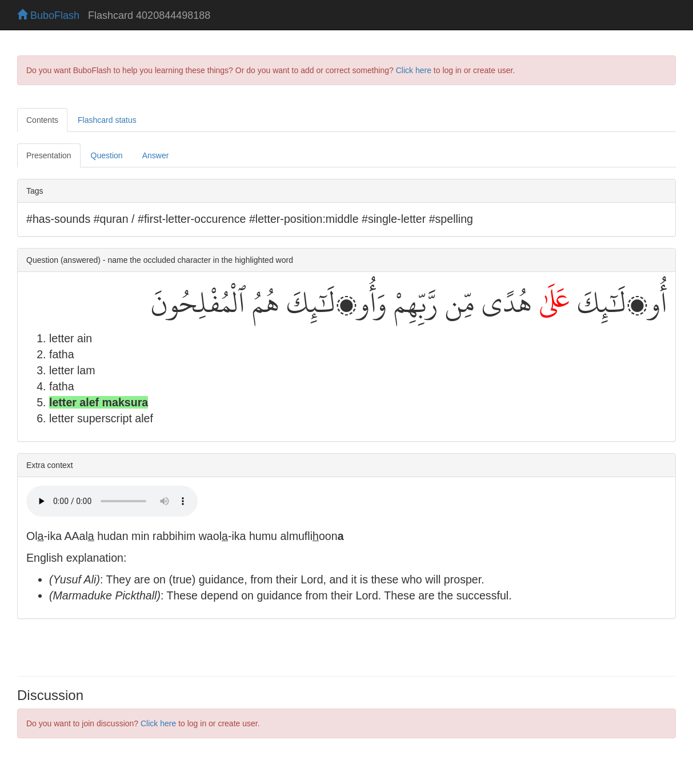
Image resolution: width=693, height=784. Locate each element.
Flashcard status (107, 120)
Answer (156, 155)
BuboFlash (48, 15)
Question (107, 155)
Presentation (49, 155)
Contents (42, 120)
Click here (414, 70)
